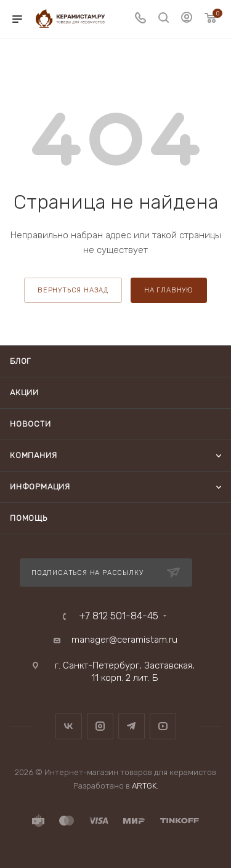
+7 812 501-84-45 (119, 616)
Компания (33, 455)
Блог (20, 361)
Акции (24, 392)
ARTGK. (145, 786)
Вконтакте (69, 726)
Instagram (100, 726)
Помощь (29, 518)
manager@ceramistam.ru (124, 640)
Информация (40, 487)
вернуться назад (73, 290)
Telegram (132, 726)
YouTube (163, 726)
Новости (30, 424)
